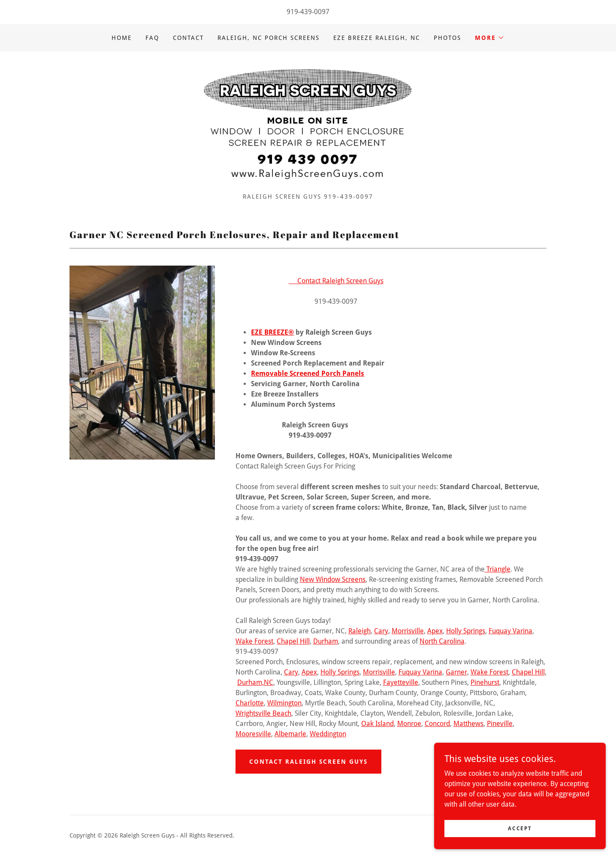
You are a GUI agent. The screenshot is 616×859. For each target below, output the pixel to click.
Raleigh (359, 631)
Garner (456, 672)
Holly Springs (466, 631)
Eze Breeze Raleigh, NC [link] (377, 38)
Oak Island (377, 724)
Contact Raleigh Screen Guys (336, 281)
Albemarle (290, 734)
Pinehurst (485, 682)
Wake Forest (254, 641)
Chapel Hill (293, 641)
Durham (326, 641)
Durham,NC (255, 682)
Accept (520, 828)
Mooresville (253, 734)
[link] (308, 125)
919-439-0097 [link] (308, 12)
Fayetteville (401, 682)
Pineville (500, 724)
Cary (381, 631)
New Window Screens (333, 579)
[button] (490, 38)
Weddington (328, 734)
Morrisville (408, 631)
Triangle (498, 569)
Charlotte (250, 703)
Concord (437, 724)
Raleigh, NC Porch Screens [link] (269, 38)
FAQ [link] (152, 38)
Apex (435, 631)
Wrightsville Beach (263, 713)
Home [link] (122, 38)
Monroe (409, 724)
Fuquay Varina (510, 631)
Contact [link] (188, 38)
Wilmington (284, 703)
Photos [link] (447, 38)
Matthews (468, 724)
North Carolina (442, 641)
